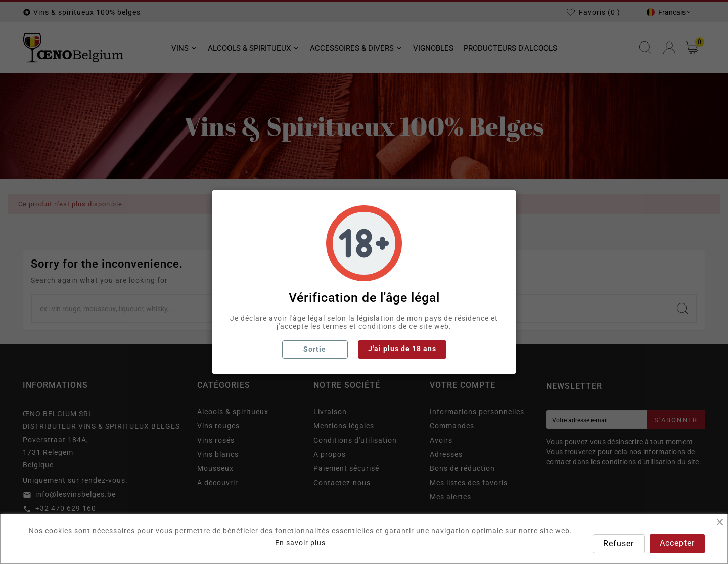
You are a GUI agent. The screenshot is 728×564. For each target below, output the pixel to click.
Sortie (315, 349)
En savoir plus (300, 543)
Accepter (677, 543)
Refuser (619, 544)
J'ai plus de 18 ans (402, 349)
